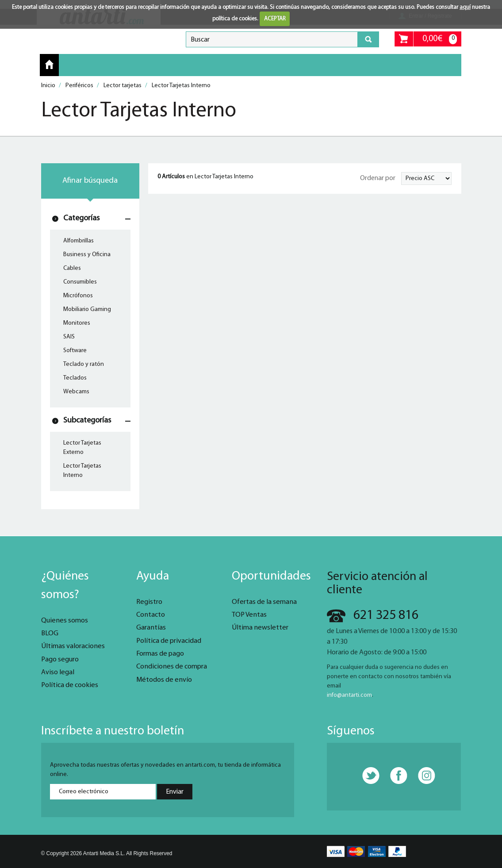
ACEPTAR (275, 19)
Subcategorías (87, 421)
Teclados (75, 378)
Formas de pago (160, 654)
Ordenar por (378, 178)
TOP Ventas (249, 615)
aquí (465, 7)
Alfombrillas (79, 241)
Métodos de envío (164, 680)
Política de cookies (70, 685)
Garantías (151, 628)
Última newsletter (260, 628)
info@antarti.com (349, 695)
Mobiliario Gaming (87, 309)
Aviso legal (58, 672)
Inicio (49, 65)
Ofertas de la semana (264, 602)
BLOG (50, 634)
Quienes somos (65, 621)
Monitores (77, 323)
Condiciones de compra (172, 667)
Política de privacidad (169, 641)
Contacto (151, 615)
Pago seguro (60, 660)
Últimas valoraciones (73, 646)
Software (75, 351)
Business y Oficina (87, 255)
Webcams (76, 392)
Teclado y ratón (84, 364)
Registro (149, 602)
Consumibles (80, 282)
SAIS (69, 337)
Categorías (81, 218)
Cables (72, 268)
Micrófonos (78, 296)
